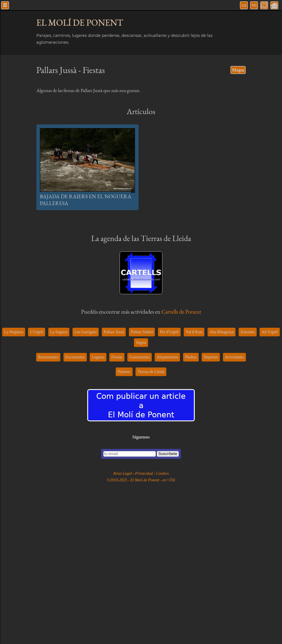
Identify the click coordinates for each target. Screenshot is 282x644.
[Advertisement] (141, 263)
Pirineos (124, 517)
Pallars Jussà (114, 478)
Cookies (162, 619)
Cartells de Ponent (181, 384)
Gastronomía (140, 503)
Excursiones (75, 503)
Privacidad (144, 619)
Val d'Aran (194, 478)
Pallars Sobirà (142, 478)
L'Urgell (37, 478)
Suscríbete (168, 599)
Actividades (234, 503)
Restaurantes (48, 503)
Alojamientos (167, 503)
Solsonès (248, 478)
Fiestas (117, 503)
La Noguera (14, 478)
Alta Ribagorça (222, 478)
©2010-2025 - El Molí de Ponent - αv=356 (141, 626)
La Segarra (59, 478)
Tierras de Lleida (151, 517)
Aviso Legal (123, 619)
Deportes (211, 503)
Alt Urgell (270, 478)
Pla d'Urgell (169, 478)
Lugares (98, 503)
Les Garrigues (86, 478)
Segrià (141, 488)
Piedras (191, 503)
